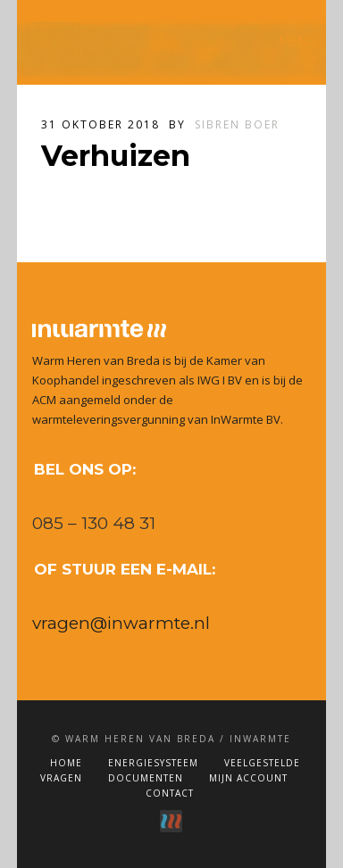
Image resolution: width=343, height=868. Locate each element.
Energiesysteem (153, 763)
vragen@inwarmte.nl (121, 623)
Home (66, 763)
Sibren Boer (237, 124)
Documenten (146, 778)
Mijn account (248, 778)
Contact (170, 793)
